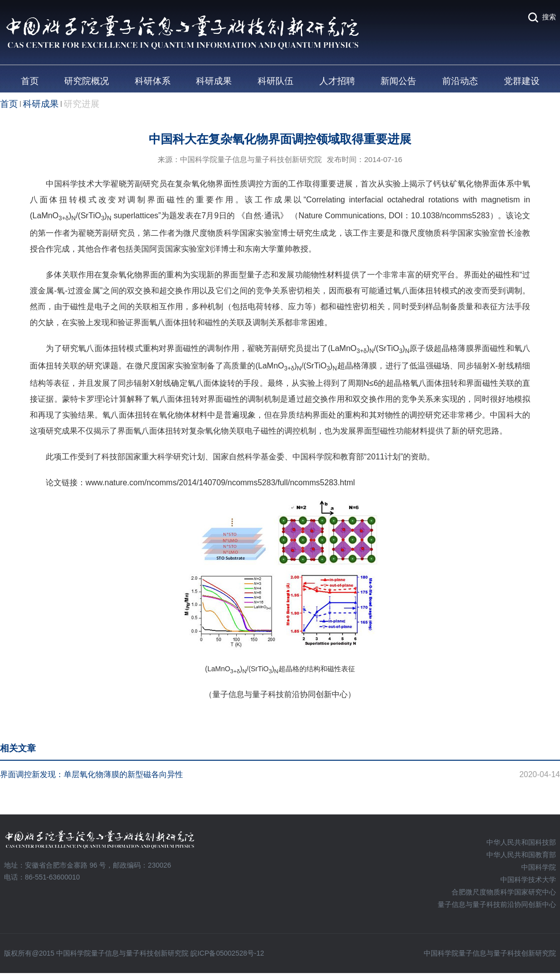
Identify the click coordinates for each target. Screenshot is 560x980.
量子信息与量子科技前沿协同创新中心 (497, 904)
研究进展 (82, 104)
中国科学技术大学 (528, 880)
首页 (30, 81)
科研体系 (153, 81)
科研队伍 (276, 81)
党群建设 (522, 81)
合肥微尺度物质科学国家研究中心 (504, 892)
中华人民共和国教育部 (521, 855)
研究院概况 (87, 81)
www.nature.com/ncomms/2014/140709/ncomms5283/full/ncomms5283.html (220, 483)
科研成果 (214, 81)
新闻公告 (398, 81)
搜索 (549, 17)
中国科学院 (539, 867)
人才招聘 (337, 81)
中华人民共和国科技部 (521, 842)
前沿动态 (460, 81)
